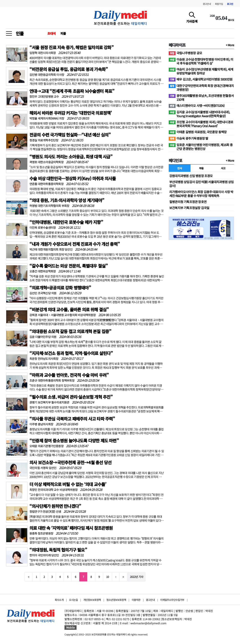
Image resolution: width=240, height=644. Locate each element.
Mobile (71, 627)
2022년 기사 (137, 577)
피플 (63, 33)
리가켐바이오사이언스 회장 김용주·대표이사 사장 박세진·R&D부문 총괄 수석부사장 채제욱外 (201, 194)
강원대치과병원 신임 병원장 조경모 (191, 176)
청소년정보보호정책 (116, 600)
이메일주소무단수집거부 (172, 600)
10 (108, 577)
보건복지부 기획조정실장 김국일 (189, 208)
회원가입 (219, 4)
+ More (230, 45)
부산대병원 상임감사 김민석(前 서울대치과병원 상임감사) (201, 184)
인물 (20, 33)
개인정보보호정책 (92, 600)
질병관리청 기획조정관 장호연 (188, 202)
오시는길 (73, 600)
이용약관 (136, 600)
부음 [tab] (201, 168)
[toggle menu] (9, 32)
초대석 (52, 33)
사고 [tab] (223, 168)
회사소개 (59, 600)
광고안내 (207, 4)
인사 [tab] (180, 168)
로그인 (230, 4)
